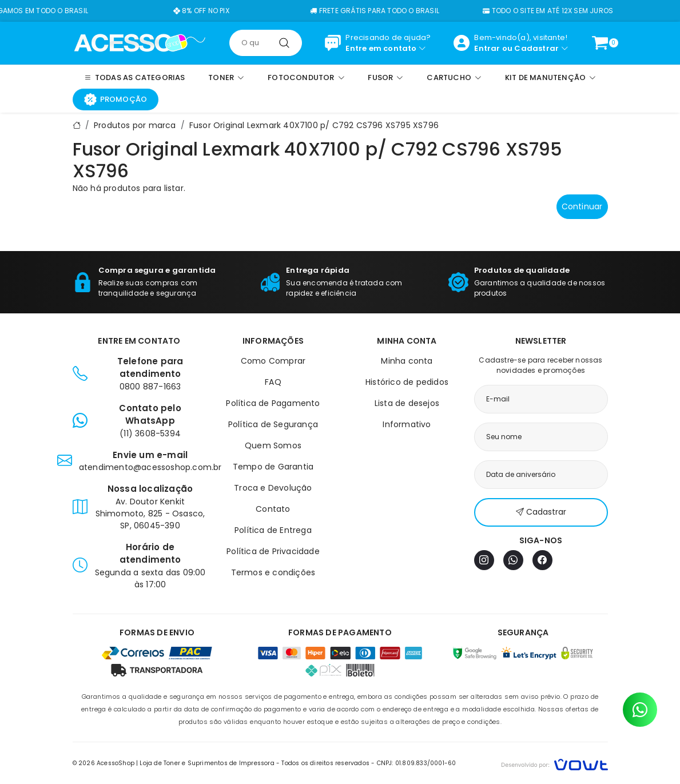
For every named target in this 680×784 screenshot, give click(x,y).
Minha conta (407, 361)
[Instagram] (484, 560)
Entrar (487, 48)
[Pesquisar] (284, 43)
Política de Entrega (273, 530)
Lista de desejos (407, 403)
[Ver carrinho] (600, 43)
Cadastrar (536, 48)
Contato (273, 509)
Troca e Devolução (273, 488)
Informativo (407, 424)
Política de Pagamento (273, 403)
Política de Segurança (273, 424)
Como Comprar (273, 361)
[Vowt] (554, 763)
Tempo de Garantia (273, 467)
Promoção (116, 100)
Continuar (582, 206)
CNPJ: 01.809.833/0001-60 (417, 763)
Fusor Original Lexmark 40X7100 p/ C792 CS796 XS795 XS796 (314, 125)
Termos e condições (273, 572)
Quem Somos (273, 445)
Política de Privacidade (273, 551)
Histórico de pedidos (407, 382)
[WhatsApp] (513, 560)
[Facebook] (542, 560)
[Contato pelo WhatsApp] (640, 710)
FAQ (273, 382)
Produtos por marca (135, 125)
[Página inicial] (140, 42)
